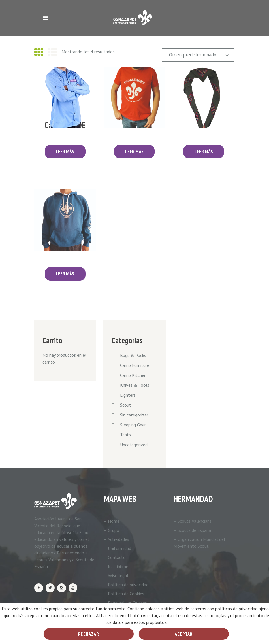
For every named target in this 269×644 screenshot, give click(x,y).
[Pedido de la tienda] (198, 55)
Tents (125, 435)
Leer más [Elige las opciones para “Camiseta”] (134, 152)
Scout (126, 405)
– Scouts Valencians (193, 521)
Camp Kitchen (133, 375)
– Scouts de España (192, 530)
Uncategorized (134, 445)
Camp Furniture (135, 365)
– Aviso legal (116, 575)
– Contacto (115, 557)
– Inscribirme (116, 566)
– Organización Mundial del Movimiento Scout (199, 543)
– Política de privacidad (126, 585)
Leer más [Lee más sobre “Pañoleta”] (204, 152)
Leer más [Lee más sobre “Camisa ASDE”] (65, 152)
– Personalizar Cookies (125, 603)
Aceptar (184, 634)
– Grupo (112, 530)
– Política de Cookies (124, 594)
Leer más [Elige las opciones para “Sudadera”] (65, 274)
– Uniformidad (118, 548)
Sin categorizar (134, 415)
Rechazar (89, 634)
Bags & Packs (133, 355)
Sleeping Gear (133, 425)
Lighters (128, 395)
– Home (112, 521)
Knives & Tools (135, 385)
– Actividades (117, 539)
